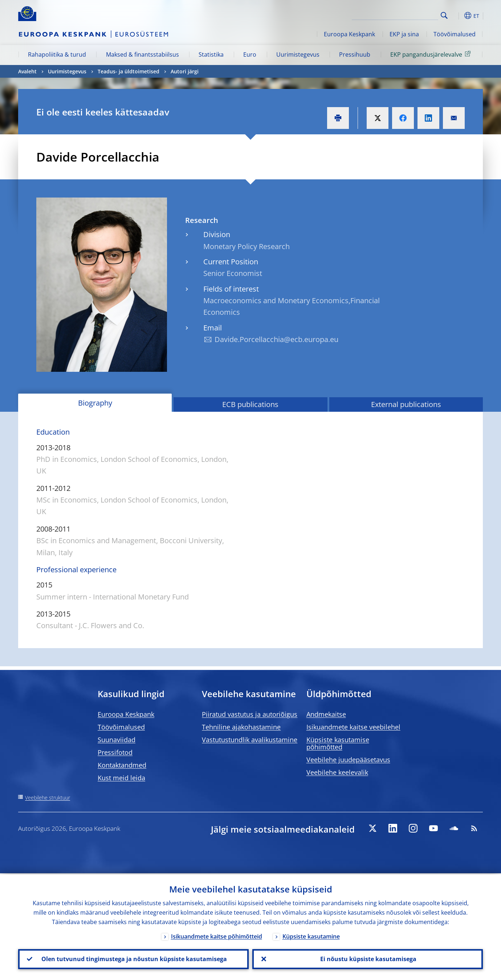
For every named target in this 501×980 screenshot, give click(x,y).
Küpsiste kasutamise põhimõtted (338, 743)
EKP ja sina (404, 34)
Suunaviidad (117, 740)
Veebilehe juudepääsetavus (348, 760)
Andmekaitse (326, 714)
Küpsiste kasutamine (311, 935)
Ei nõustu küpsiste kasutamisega (368, 959)
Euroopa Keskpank (349, 34)
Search (444, 15)
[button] (457, 16)
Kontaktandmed (122, 765)
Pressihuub (355, 54)
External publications (406, 404)
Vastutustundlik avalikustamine (250, 740)
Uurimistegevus (298, 54)
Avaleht (27, 71)
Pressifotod (115, 752)
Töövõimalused (455, 34)
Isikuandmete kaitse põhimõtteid (217, 935)
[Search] (402, 15)
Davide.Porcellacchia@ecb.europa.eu (276, 339)
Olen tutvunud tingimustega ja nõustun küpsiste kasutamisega (133, 959)
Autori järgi (185, 71)
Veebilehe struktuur (48, 798)
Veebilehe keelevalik (337, 772)
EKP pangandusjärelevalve (432, 54)
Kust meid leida (121, 778)
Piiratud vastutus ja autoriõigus (250, 714)
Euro (250, 54)
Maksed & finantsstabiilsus (142, 54)
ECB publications (250, 404)
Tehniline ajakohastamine (241, 727)
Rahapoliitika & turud (57, 54)
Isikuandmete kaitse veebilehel (353, 727)
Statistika (211, 54)
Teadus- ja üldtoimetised (129, 71)
